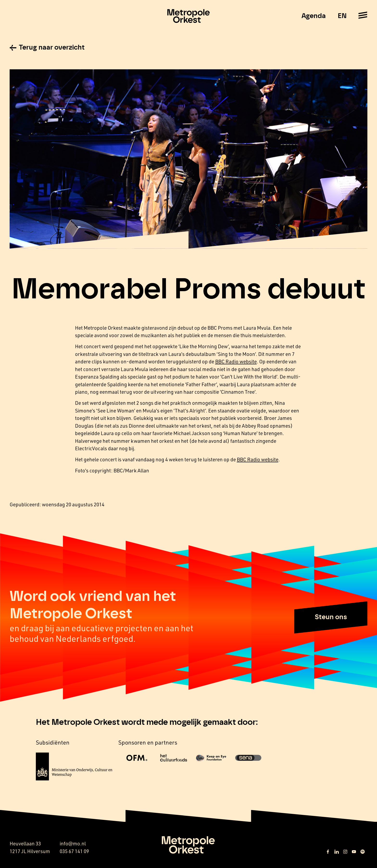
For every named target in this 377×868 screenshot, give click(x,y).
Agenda (314, 16)
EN (342, 16)
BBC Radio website (236, 361)
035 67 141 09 (74, 851)
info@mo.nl (73, 843)
